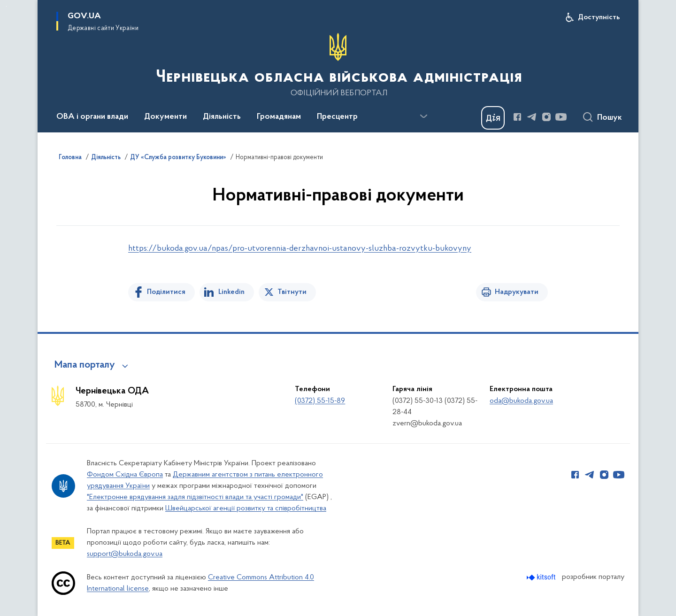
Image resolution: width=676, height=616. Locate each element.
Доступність (599, 17)
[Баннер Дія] (493, 118)
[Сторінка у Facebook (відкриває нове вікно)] (517, 117)
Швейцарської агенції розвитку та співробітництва (246, 508)
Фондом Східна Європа (125, 475)
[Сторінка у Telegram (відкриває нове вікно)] (532, 117)
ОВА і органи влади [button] (92, 117)
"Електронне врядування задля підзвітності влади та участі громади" (195, 497)
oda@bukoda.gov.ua (521, 401)
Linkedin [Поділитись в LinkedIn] (231, 292)
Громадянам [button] (279, 117)
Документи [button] (165, 117)
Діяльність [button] (222, 117)
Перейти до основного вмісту (6, 6)
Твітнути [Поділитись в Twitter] (292, 292)
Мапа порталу (85, 365)
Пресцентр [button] (337, 117)
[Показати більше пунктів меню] (423, 116)
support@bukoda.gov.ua (125, 554)
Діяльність (106, 158)
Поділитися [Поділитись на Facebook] (166, 292)
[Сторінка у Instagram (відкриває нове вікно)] (546, 117)
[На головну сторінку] (338, 65)
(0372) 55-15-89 (320, 401)
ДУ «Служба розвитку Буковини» (178, 158)
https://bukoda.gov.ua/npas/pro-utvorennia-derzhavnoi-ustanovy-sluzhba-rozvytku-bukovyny (300, 249)
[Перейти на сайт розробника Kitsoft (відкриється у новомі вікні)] (542, 577)
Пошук (610, 118)
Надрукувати (517, 292)
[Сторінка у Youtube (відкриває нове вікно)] (561, 117)
